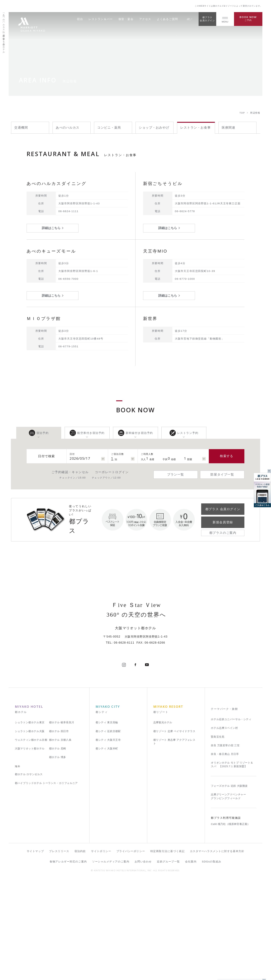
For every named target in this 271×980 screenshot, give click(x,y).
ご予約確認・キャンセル (70, 472)
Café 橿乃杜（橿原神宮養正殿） (230, 925)
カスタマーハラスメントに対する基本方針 (217, 952)
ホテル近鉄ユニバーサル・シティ (231, 820)
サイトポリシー (101, 952)
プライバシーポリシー (131, 952)
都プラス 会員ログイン (223, 509)
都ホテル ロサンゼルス (29, 875)
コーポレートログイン (112, 472)
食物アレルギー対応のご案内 (68, 962)
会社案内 (191, 962)
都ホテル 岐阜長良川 (62, 823)
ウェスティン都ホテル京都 (31, 841)
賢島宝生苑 (218, 838)
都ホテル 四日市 (59, 832)
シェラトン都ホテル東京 (30, 823)
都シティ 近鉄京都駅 (108, 832)
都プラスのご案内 (223, 533)
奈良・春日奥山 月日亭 (225, 855)
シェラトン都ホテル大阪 (30, 832)
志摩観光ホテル (163, 823)
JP (190, 19)
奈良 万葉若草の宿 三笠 (225, 846)
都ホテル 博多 (58, 858)
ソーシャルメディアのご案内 (111, 962)
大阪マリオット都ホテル (30, 849)
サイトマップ (35, 952)
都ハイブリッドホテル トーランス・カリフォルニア (46, 884)
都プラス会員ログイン (207, 19)
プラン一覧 (176, 475)
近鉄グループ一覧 (168, 962)
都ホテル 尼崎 (58, 849)
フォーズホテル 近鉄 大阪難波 (229, 887)
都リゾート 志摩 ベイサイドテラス (174, 832)
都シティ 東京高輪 (107, 823)
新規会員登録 (223, 522)
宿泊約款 (80, 952)
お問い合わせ (143, 962)
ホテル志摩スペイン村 (224, 829)
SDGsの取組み (212, 962)
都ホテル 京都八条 (60, 841)
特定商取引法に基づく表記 (168, 952)
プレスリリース (59, 952)
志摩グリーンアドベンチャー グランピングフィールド (228, 897)
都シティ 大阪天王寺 (108, 841)
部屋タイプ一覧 (222, 475)
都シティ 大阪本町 (107, 849)
